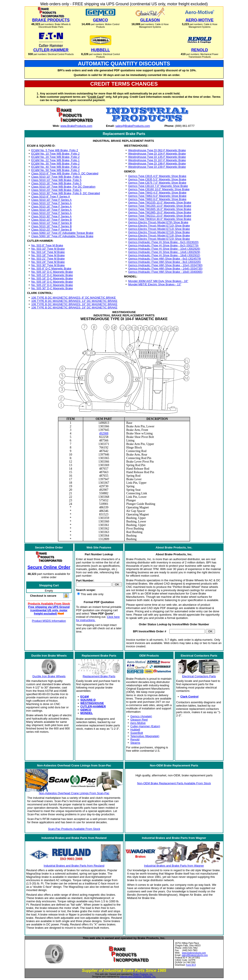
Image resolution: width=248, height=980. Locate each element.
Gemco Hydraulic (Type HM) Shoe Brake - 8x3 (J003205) (165, 262)
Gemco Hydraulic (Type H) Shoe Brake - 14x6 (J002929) (164, 252)
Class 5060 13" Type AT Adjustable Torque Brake (62, 233)
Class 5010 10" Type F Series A (51, 200)
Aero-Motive (138, 723)
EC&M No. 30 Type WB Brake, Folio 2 (55, 163)
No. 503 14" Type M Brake (48, 252)
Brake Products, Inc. (143, 974)
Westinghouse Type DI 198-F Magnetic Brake (157, 163)
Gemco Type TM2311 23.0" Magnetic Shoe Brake (160, 216)
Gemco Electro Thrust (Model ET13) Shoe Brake (159, 229)
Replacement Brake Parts (99, 676)
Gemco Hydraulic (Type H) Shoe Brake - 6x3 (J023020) (163, 242)
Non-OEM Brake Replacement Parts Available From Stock (174, 783)
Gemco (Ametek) (141, 716)
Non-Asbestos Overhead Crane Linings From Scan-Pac (74, 793)
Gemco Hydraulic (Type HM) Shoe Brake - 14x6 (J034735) (165, 269)
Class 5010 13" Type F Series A (51, 203)
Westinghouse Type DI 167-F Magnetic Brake (157, 160)
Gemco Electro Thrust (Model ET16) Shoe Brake (159, 232)
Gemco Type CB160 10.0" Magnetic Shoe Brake (159, 189)
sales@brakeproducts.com (195, 955)
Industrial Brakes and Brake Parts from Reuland (74, 866)
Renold (135, 739)
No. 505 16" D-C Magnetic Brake (52, 278)
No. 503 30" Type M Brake (48, 265)
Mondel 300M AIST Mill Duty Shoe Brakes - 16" (158, 281)
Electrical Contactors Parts (199, 676)
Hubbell (135, 730)
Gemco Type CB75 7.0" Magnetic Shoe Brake (157, 183)
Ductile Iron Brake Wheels (49, 676)
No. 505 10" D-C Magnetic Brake (52, 272)
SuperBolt (137, 733)
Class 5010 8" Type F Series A (51, 197)
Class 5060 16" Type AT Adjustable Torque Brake (62, 236)
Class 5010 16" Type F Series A (51, 206)
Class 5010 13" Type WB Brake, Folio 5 (56, 180)
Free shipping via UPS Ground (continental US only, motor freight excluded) (49, 610)
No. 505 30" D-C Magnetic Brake (52, 288)
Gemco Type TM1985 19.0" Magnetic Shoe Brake (160, 212)
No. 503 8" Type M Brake (47, 245)
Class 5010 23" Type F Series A (51, 213)
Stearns (135, 743)
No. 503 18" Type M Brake (48, 255)
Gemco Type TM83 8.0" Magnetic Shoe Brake (157, 199)
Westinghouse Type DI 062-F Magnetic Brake (157, 150)
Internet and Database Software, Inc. (138, 977)
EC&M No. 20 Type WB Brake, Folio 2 (55, 157)
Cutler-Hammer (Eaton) (145, 726)
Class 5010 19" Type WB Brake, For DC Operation (63, 187)
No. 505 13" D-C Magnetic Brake (52, 275)
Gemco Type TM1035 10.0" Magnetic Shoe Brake (160, 202)
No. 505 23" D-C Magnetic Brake (52, 285)
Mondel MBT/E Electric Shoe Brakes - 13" (155, 284)
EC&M (85, 697)
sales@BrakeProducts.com (133, 126)
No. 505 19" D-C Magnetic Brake (52, 282)
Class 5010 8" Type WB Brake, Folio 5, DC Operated (65, 173)
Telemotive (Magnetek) (145, 736)
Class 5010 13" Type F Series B (52, 223)
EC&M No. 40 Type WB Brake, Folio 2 (55, 167)
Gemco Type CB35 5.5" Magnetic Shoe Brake (157, 179)
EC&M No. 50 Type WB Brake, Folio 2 (55, 170)
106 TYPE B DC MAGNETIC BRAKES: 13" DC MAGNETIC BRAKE (74, 301)
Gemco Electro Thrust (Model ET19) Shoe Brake (159, 235)
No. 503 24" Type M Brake (48, 262)
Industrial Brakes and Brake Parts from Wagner (174, 866)
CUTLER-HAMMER (93, 706)
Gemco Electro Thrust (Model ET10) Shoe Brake (159, 226)
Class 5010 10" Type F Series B (52, 220)
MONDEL (87, 713)
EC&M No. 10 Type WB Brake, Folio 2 (55, 154)
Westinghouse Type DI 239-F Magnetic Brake (157, 167)
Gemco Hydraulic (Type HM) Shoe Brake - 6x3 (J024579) (165, 259)
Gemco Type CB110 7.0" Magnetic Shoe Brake (158, 186)
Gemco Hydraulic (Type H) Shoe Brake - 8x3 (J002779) (163, 245)
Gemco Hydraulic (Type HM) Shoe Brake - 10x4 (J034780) (165, 265)
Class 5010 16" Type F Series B (52, 226)
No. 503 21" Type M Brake (48, 259)
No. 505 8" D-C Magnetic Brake (51, 269)
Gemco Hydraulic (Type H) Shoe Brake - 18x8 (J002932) (164, 255)
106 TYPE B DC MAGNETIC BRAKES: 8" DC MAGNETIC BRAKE (74, 298)
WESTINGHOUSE (92, 703)
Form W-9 (191, 965)
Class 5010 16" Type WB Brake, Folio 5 (56, 183)
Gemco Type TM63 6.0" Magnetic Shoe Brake (157, 196)
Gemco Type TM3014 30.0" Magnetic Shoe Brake (160, 219)
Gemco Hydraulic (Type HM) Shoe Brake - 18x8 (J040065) (165, 272)
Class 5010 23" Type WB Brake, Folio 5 (56, 190)
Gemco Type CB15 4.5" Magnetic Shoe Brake (157, 176)
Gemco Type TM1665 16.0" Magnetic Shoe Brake (160, 209)
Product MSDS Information (49, 621)
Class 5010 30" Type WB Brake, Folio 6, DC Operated (66, 193)
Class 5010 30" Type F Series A (51, 216)
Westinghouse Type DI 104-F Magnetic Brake (157, 154)
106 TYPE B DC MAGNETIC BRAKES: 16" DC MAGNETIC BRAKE (74, 304)
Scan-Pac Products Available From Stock (74, 829)
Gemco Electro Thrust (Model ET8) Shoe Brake (158, 222)
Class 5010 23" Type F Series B (52, 230)
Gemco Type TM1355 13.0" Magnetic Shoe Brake (160, 206)
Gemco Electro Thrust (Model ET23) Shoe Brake (159, 239)
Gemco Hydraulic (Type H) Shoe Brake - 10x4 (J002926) (164, 249)
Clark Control (189, 697)
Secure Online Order (49, 567)
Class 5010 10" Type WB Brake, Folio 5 (56, 177)
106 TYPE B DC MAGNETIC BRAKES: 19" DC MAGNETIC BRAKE (74, 307)
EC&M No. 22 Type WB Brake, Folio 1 (55, 160)
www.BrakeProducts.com (76, 126)
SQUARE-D (88, 700)
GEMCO (86, 710)
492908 (104, 433)
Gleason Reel (139, 720)
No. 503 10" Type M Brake (48, 249)
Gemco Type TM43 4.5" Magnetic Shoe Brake (157, 193)
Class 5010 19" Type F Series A (51, 210)
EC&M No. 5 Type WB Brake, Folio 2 (55, 150)
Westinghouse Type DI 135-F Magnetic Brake (157, 157)
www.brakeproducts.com (194, 953)
